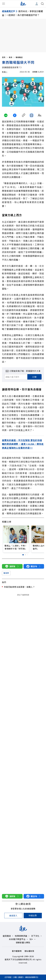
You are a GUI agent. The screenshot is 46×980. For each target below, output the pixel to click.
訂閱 (34, 377)
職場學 (6, 573)
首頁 (5, 57)
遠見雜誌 (7, 936)
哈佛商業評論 (21, 936)
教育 (12, 57)
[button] (23, 555)
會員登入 (13, 916)
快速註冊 (33, 915)
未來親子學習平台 (17, 939)
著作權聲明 (17, 951)
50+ (31, 939)
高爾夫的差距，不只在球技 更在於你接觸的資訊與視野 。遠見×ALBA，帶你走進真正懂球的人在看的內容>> (23, 444)
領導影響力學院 (23, 943)
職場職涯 (19, 57)
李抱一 (5, 72)
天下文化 (35, 936)
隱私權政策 (29, 951)
